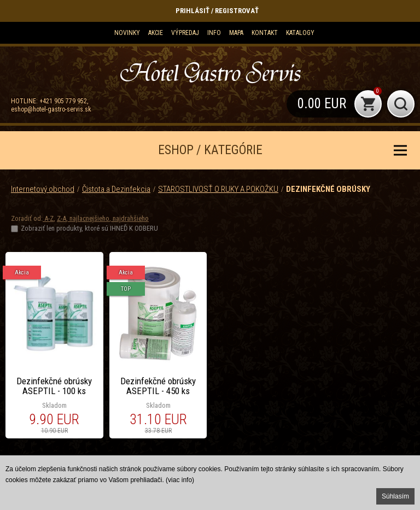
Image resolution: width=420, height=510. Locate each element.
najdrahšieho (130, 218)
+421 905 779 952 (63, 101)
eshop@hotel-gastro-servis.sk (51, 109)
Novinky (127, 33)
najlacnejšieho (89, 218)
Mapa (236, 33)
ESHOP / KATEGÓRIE (210, 150)
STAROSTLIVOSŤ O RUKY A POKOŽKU (218, 189)
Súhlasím (395, 496)
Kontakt (265, 33)
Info (214, 33)
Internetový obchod (43, 189)
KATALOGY (300, 33)
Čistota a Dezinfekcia (116, 189)
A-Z (48, 218)
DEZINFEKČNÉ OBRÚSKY (328, 189)
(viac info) (180, 480)
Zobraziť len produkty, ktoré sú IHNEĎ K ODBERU (89, 228)
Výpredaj (185, 33)
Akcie (156, 33)
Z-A (62, 218)
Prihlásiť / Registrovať (217, 11)
